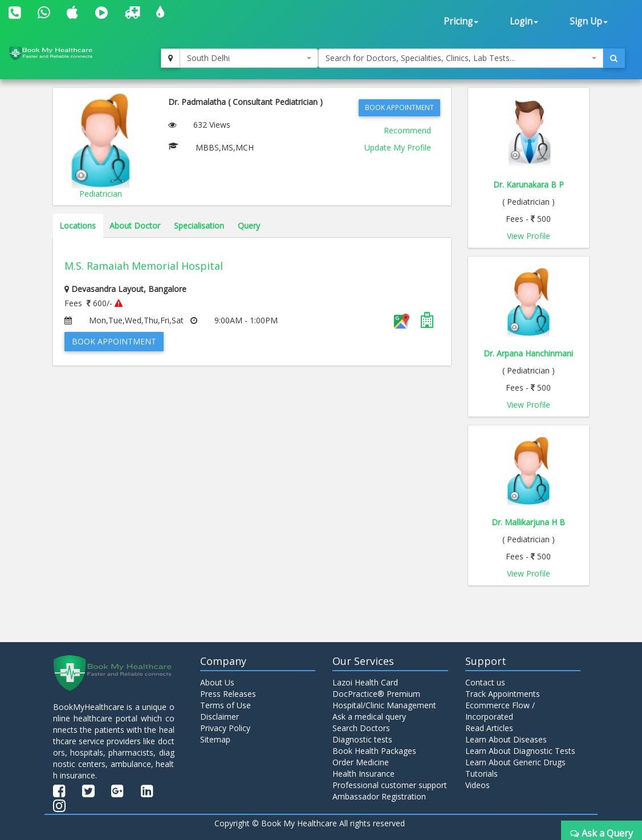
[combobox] (249, 58)
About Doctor (135, 226)
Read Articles (489, 728)
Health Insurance (363, 774)
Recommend (407, 130)
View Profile (529, 236)
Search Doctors (361, 728)
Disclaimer (220, 717)
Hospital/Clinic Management (384, 705)
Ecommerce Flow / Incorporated (500, 711)
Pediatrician (101, 194)
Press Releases (228, 694)
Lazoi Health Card (365, 682)
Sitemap (215, 739)
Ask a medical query (369, 717)
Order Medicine (361, 762)
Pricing (461, 21)
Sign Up (589, 21)
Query (249, 226)
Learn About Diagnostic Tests (520, 751)
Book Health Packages (374, 751)
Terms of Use (225, 705)
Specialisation (199, 226)
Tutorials (482, 774)
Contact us (485, 682)
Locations (78, 226)
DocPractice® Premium (376, 694)
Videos (478, 785)
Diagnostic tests (362, 739)
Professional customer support (390, 785)
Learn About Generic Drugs (515, 762)
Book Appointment (399, 107)
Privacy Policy (225, 728)
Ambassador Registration (379, 796)
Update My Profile (398, 147)
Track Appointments (503, 694)
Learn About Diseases (506, 739)
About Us (217, 682)
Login (524, 21)
